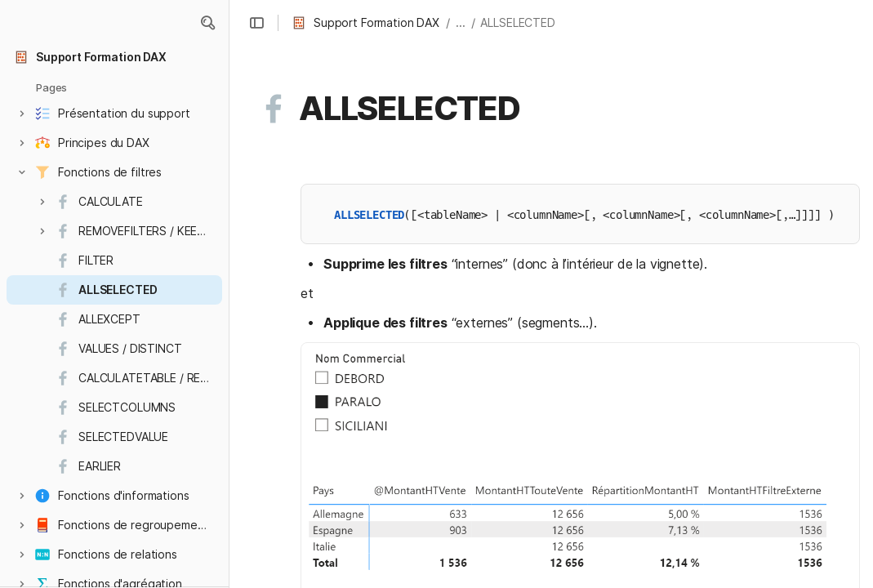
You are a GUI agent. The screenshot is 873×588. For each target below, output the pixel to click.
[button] (207, 23)
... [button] (461, 22)
